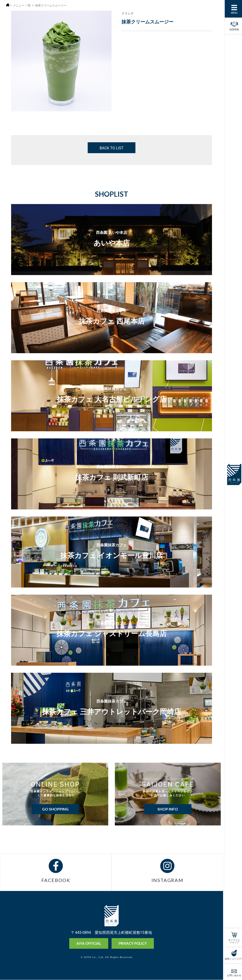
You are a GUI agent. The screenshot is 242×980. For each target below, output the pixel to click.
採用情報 (232, 25)
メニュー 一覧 (22, 5)
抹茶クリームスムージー (51, 5)
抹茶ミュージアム (232, 958)
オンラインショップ (232, 941)
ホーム (8, 5)
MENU (232, 12)
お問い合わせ (232, 975)
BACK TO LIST (111, 148)
